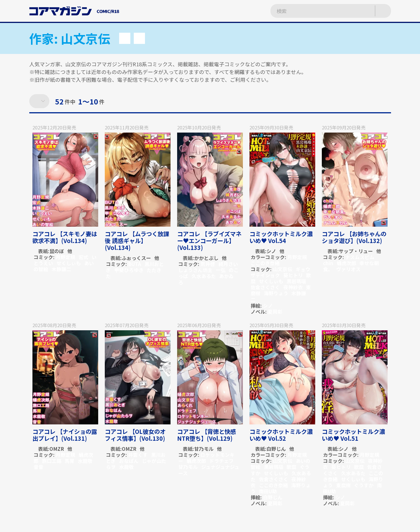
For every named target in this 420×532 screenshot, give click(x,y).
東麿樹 (343, 485)
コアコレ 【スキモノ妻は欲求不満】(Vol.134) (65, 237)
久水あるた (204, 276)
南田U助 (268, 491)
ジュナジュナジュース (209, 470)
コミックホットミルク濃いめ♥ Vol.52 (281, 435)
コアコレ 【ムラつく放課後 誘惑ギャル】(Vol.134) (137, 241)
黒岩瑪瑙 (296, 281)
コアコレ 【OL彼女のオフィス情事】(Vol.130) (135, 435)
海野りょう (276, 293)
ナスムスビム (360, 257)
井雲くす (138, 455)
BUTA (134, 264)
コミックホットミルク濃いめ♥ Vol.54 (281, 237)
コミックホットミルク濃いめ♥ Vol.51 (353, 435)
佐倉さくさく (265, 287)
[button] (125, 38)
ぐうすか (364, 485)
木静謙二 (61, 269)
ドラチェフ (221, 461)
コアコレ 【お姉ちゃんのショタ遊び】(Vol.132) (354, 237)
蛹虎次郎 (347, 263)
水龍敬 (85, 461)
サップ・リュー (356, 251)
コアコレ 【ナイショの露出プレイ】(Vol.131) (65, 435)
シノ (271, 251)
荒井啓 (208, 264)
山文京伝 (282, 269)
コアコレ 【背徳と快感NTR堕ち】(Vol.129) (207, 435)
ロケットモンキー (206, 458)
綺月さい (228, 264)
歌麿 (291, 467)
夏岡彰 (275, 311)
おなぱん (129, 461)
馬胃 (69, 461)
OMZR (57, 449)
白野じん (276, 449)
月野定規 (65, 257)
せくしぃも (69, 263)
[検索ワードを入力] (317, 11)
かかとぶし (206, 258)
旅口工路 (52, 461)
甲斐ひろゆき (129, 270)
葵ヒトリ (293, 275)
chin (328, 263)
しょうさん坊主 (195, 270)
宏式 (84, 257)
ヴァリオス (348, 269)
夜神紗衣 (293, 287)
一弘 (221, 270)
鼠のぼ (57, 251)
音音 (38, 467)
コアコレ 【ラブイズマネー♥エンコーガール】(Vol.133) (209, 241)
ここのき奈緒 (265, 263)
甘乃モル (204, 449)
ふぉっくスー (136, 258)
